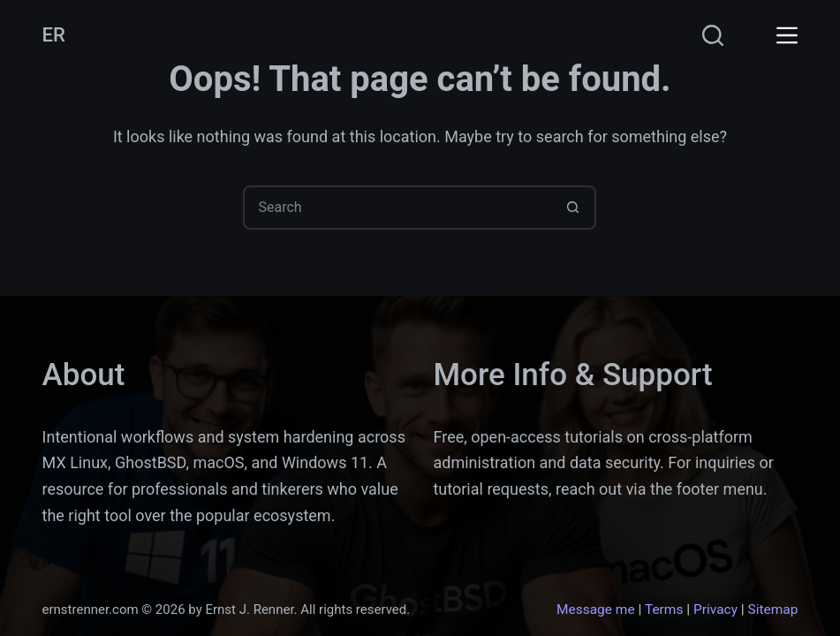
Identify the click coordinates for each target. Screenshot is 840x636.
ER (54, 35)
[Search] (713, 35)
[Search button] (572, 208)
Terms (664, 609)
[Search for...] (397, 208)
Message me (596, 609)
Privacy (715, 609)
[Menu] (787, 35)
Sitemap (773, 609)
